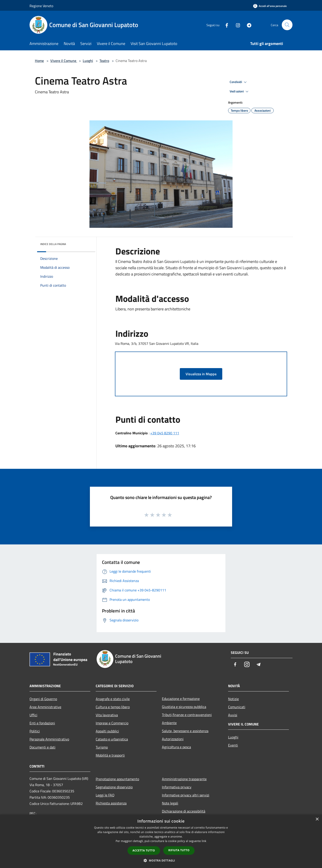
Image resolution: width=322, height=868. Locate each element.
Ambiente (169, 723)
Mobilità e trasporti (110, 755)
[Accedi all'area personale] (270, 6)
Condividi (239, 82)
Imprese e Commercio (112, 723)
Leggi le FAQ (105, 795)
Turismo (102, 747)
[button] (161, 860)
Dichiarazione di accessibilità (184, 811)
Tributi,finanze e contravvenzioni (187, 715)
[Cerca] (287, 25)
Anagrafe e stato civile (113, 699)
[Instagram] (236, 25)
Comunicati (237, 707)
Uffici (33, 715)
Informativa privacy (177, 787)
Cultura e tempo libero (113, 707)
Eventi (233, 745)
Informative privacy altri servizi (186, 795)
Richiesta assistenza (111, 803)
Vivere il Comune (64, 61)
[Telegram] (247, 25)
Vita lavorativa (107, 715)
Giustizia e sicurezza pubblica (184, 707)
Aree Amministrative (45, 707)
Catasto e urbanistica (112, 739)
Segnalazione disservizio (114, 787)
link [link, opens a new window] (204, 841)
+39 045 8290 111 (165, 433)
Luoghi (88, 61)
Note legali (170, 803)
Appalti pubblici (107, 731)
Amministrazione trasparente (184, 779)
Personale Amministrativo (49, 739)
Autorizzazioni (173, 739)
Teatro (104, 61)
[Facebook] (225, 25)
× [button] (317, 819)
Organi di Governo (43, 699)
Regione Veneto (41, 6)
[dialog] (161, 841)
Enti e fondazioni (42, 723)
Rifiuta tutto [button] (179, 850)
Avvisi (233, 715)
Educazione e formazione (181, 699)
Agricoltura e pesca (176, 747)
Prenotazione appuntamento (117, 779)
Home (39, 61)
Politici (35, 731)
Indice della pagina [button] (53, 244)
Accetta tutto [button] (144, 850)
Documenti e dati (42, 747)
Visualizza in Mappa (201, 374)
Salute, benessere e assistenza (185, 731)
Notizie (233, 699)
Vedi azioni (240, 92)
